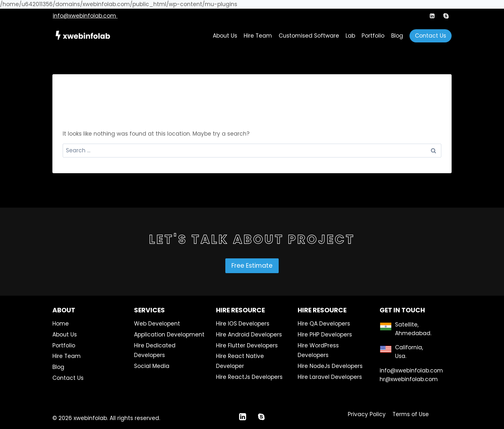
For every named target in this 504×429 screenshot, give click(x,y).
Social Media (152, 366)
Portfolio (373, 36)
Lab (350, 36)
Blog (397, 36)
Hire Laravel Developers (330, 377)
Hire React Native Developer (240, 361)
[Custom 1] (446, 16)
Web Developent (157, 324)
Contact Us (431, 36)
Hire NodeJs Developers (330, 366)
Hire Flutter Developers (247, 345)
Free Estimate (252, 266)
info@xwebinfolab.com (85, 16)
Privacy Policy (367, 414)
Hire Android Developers (249, 335)
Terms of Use (411, 414)
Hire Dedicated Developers (155, 350)
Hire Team (258, 36)
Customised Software (309, 36)
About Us (225, 36)
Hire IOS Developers (243, 324)
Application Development (169, 335)
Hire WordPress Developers (318, 350)
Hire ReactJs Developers (249, 377)
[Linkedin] (432, 16)
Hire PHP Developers (325, 335)
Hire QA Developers (324, 324)
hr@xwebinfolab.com (409, 379)
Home (61, 324)
